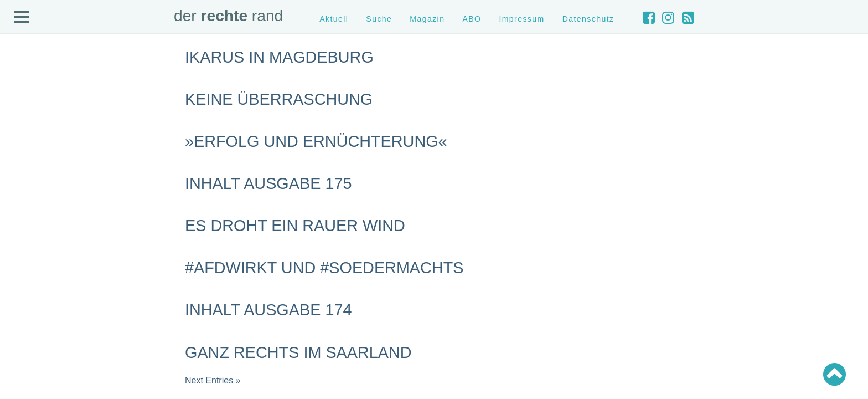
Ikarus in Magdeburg (279, 57)
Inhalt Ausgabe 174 (268, 310)
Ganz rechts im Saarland (298, 352)
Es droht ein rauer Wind (295, 226)
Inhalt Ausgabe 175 (268, 183)
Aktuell (334, 19)
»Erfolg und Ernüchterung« (316, 141)
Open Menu (22, 17)
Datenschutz (588, 19)
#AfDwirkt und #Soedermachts (324, 268)
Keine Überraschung (279, 99)
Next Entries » (213, 380)
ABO (472, 19)
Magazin (427, 19)
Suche (379, 19)
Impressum (521, 19)
